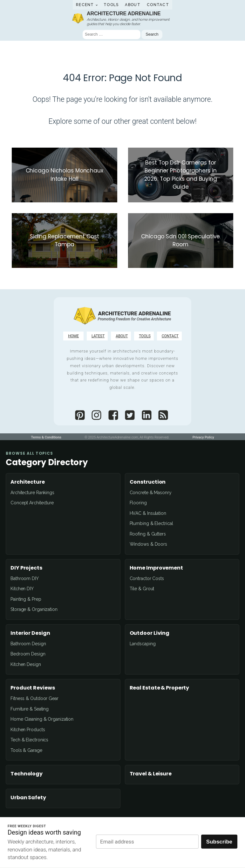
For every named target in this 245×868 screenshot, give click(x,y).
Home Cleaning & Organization (42, 719)
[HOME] (73, 336)
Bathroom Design (28, 644)
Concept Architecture (32, 503)
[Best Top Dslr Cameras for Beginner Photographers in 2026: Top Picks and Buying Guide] (181, 175)
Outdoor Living (150, 633)
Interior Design (30, 633)
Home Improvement (156, 568)
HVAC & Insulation (148, 513)
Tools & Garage (26, 750)
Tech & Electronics (29, 740)
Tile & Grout (142, 589)
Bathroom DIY (25, 578)
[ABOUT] (121, 336)
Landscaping (143, 644)
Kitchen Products (28, 730)
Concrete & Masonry (151, 493)
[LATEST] (97, 336)
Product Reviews (33, 688)
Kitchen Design (26, 664)
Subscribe (219, 842)
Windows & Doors (149, 544)
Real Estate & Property (160, 688)
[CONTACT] (169, 336)
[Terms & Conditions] (46, 438)
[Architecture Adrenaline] (84, 315)
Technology (27, 774)
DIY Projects (26, 568)
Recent (85, 5)
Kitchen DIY (22, 589)
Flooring (138, 503)
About (133, 5)
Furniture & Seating (30, 709)
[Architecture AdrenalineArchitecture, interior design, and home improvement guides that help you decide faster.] (122, 18)
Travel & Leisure (151, 774)
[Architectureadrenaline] (78, 415)
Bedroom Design (28, 654)
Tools (111, 5)
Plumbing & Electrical (151, 523)
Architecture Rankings (32, 493)
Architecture (28, 482)
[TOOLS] (144, 336)
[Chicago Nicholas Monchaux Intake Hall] (65, 175)
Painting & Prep (26, 599)
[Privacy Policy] (203, 438)
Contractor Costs (147, 578)
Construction (148, 482)
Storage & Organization (34, 609)
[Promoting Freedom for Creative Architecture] (135, 319)
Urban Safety (28, 798)
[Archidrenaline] (128, 415)
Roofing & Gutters (148, 534)
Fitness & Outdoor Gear (34, 698)
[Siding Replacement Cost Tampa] (65, 241)
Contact (158, 5)
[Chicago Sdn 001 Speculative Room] (181, 241)
